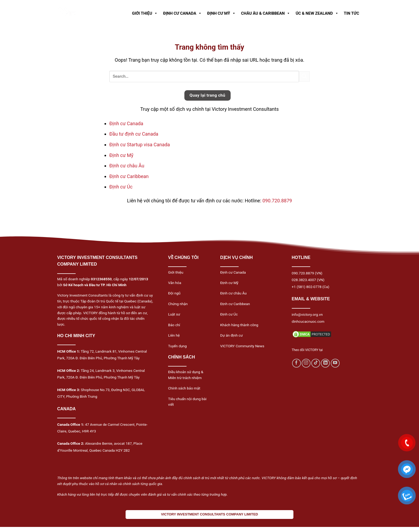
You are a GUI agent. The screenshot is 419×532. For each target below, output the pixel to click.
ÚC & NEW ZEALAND (317, 13)
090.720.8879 (277, 201)
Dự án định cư (231, 335)
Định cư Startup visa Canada (140, 145)
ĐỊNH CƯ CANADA (182, 13)
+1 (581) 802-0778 (307, 287)
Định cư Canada (126, 123)
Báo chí (174, 325)
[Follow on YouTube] (335, 363)
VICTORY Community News (242, 346)
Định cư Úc (121, 187)
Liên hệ (174, 335)
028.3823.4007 (304, 280)
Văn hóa (175, 283)
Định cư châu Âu (127, 166)
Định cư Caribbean (129, 176)
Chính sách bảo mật (184, 388)
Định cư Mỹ (121, 155)
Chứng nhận (178, 304)
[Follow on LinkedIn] (325, 363)
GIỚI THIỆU (145, 13)
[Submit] (304, 76)
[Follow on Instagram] (306, 363)
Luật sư (174, 314)
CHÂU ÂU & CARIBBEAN (266, 13)
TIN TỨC (352, 13)
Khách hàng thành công (239, 325)
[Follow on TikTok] (316, 363)
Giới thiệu (176, 272)
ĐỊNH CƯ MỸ (221, 13)
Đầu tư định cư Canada (134, 134)
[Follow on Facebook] (296, 363)
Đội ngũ (174, 293)
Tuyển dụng (177, 346)
